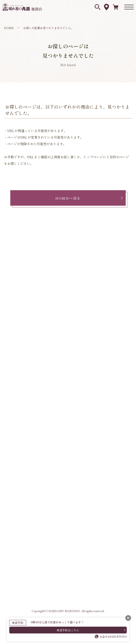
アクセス (107, 7)
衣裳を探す (97, 7)
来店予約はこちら (68, 630)
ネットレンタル (116, 7)
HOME (9, 28)
